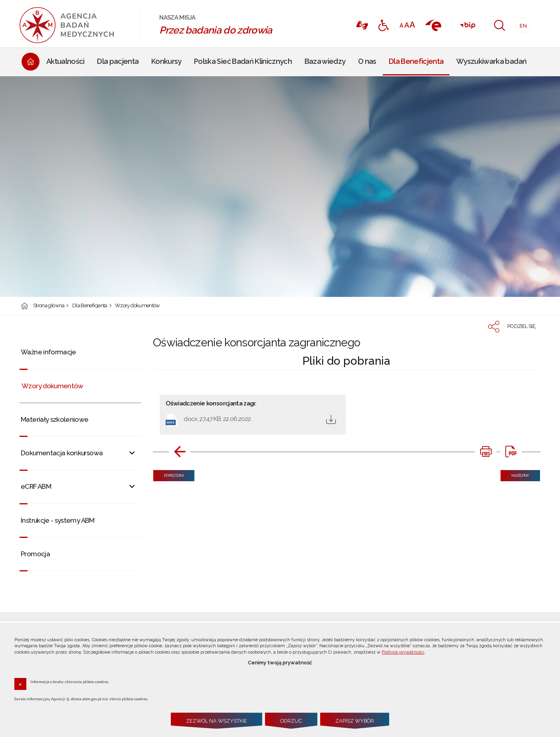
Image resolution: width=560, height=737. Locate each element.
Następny (515, 474)
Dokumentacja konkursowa (62, 453)
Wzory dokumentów (138, 306)
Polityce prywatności (403, 652)
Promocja (35, 554)
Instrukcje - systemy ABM (57, 520)
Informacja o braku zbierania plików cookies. (70, 682)
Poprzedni (168, 474)
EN (521, 23)
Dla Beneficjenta (90, 306)
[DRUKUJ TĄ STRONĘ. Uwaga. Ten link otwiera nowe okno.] (486, 452)
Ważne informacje (48, 352)
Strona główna (49, 306)
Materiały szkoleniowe (54, 419)
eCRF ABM (36, 486)
